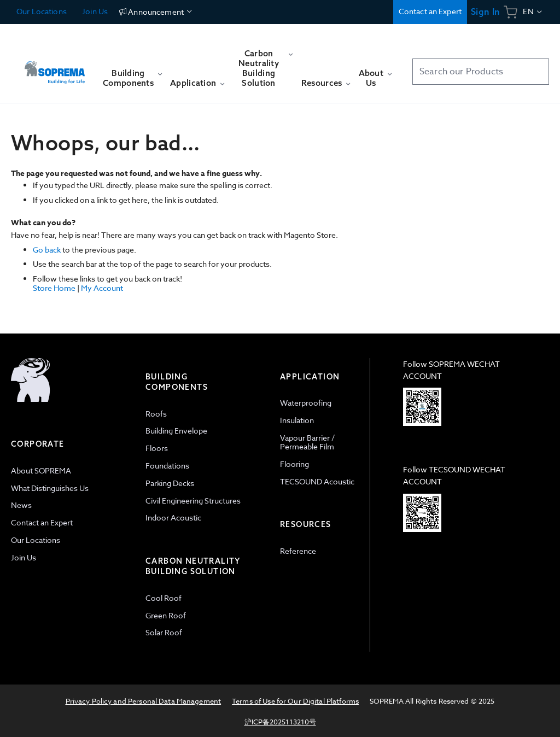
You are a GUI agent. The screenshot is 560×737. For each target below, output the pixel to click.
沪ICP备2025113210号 (280, 722)
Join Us (94, 11)
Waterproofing (306, 403)
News (21, 505)
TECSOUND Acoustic (317, 481)
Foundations (167, 466)
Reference (298, 551)
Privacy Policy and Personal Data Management (144, 701)
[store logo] (55, 68)
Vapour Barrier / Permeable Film (307, 442)
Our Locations (42, 11)
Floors (157, 448)
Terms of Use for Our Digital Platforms (295, 701)
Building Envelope (176, 431)
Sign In (485, 12)
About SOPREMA (41, 470)
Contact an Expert (430, 11)
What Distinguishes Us (50, 488)
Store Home (54, 288)
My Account (102, 288)
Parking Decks (170, 483)
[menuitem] (132, 83)
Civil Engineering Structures (193, 501)
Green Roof (166, 615)
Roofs (156, 414)
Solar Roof (164, 632)
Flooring (294, 464)
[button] (533, 12)
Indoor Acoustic (173, 517)
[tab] (73, 505)
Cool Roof (164, 598)
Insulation (297, 420)
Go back (47, 250)
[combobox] (481, 72)
